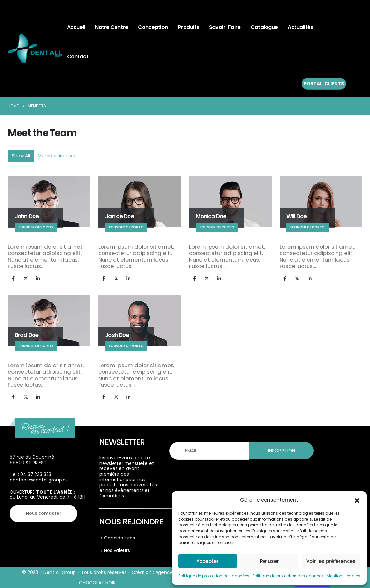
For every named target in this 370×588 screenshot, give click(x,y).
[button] (357, 500)
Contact (78, 57)
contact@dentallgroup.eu (39, 480)
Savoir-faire (225, 27)
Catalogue (264, 27)
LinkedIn (38, 278)
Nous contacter (43, 513)
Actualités (300, 27)
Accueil (76, 27)
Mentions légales (343, 576)
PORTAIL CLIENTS (324, 84)
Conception (153, 27)
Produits (189, 27)
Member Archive (56, 156)
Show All (21, 156)
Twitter (26, 278)
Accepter (207, 561)
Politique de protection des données (214, 576)
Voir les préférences (331, 561)
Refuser (269, 561)
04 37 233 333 (36, 474)
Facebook (13, 278)
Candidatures (120, 538)
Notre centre (111, 27)
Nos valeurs (117, 550)
